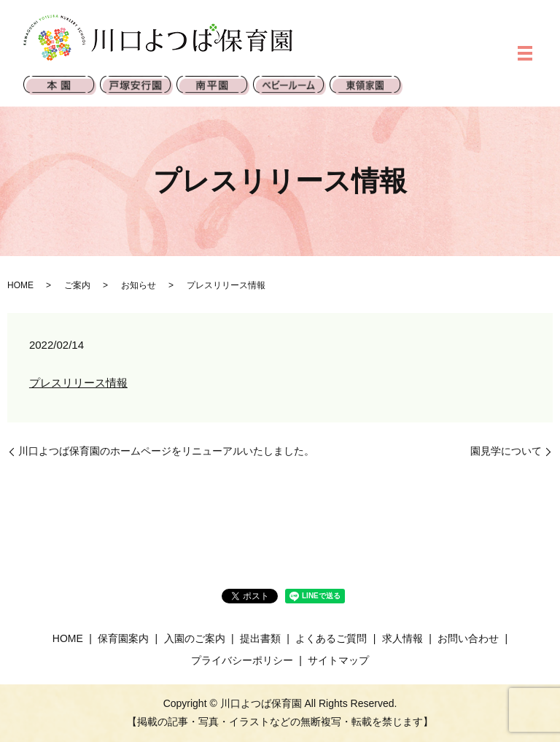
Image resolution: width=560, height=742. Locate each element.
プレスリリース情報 (78, 383)
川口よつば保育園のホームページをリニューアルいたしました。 (166, 451)
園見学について (506, 451)
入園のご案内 (195, 638)
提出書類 (260, 638)
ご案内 (77, 285)
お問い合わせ (468, 638)
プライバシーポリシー (242, 660)
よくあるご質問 (331, 638)
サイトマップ (338, 660)
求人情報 (402, 638)
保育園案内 (123, 638)
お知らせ (139, 285)
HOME (20, 285)
